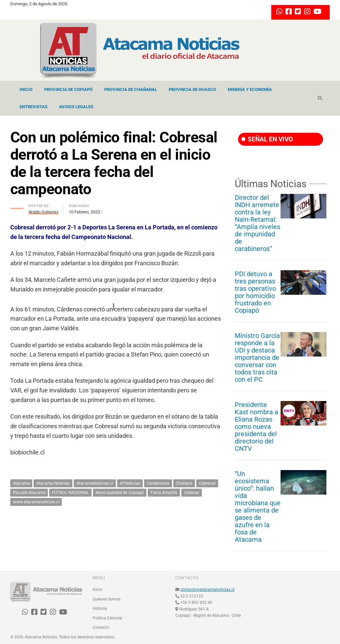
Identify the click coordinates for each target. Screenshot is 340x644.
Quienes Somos (107, 599)
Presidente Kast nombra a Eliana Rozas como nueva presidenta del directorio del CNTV (256, 427)
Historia (100, 608)
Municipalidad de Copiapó (120, 492)
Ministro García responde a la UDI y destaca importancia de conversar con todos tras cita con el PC (257, 358)
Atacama (21, 483)
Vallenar (192, 492)
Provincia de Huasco (192, 89)
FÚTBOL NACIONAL (70, 492)
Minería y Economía (250, 89)
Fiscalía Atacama (29, 492)
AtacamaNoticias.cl (95, 483)
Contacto (101, 627)
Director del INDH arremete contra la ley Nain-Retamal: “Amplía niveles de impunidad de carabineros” (257, 223)
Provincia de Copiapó (68, 89)
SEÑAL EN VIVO (267, 139)
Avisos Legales (76, 107)
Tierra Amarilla (164, 492)
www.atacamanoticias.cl (36, 502)
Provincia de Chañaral (131, 89)
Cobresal (207, 483)
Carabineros (158, 483)
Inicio (26, 89)
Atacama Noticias (53, 483)
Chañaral (184, 483)
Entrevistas (34, 107)
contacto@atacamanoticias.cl (207, 590)
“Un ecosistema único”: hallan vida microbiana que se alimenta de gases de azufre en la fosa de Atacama (258, 507)
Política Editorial (107, 618)
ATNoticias (130, 483)
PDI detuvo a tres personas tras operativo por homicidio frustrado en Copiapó (255, 292)
